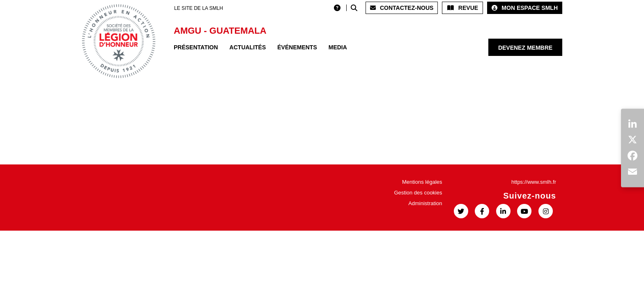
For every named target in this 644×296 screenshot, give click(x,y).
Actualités (248, 47)
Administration (425, 203)
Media (338, 47)
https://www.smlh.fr (534, 182)
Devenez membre (525, 48)
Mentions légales (422, 182)
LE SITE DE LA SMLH (199, 8)
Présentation (196, 47)
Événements (297, 47)
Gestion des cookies (418, 193)
